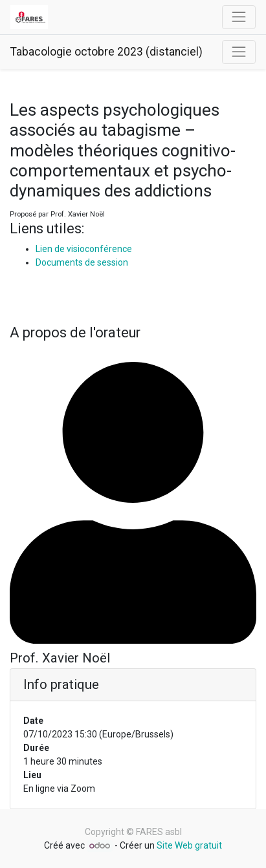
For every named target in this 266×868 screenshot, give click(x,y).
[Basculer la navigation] (239, 52)
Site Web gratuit (189, 845)
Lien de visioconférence (84, 249)
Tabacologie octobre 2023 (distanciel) (106, 52)
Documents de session (82, 262)
